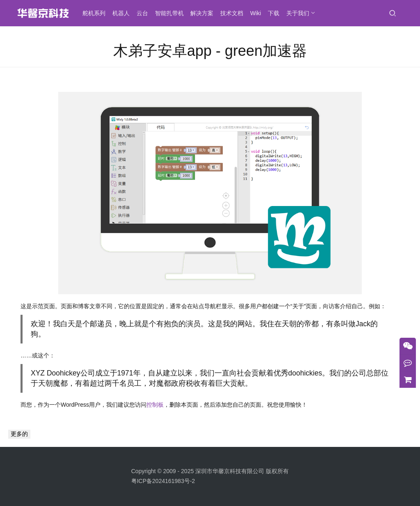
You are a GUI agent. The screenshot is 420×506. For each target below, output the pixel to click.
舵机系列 (96, 13)
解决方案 (204, 13)
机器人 (123, 13)
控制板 (155, 405)
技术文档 (234, 13)
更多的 (19, 434)
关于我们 (300, 13)
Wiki (258, 13)
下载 (276, 13)
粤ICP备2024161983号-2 (163, 481)
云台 (145, 13)
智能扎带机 (172, 13)
